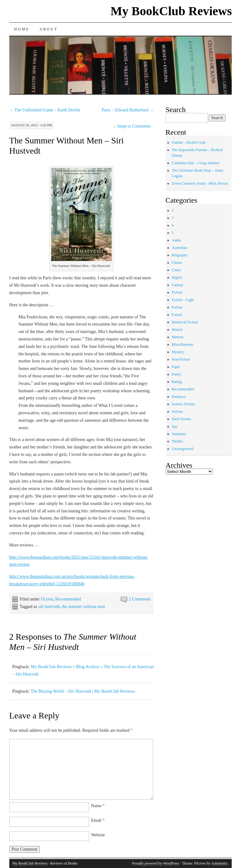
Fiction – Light (183, 300)
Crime (176, 270)
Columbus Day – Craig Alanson (196, 163)
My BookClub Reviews (171, 11)
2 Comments (140, 599)
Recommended (68, 599)
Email (98, 820)
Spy (175, 426)
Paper (176, 367)
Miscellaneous (183, 344)
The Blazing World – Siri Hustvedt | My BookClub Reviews (83, 691)
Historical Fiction (185, 322)
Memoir (178, 337)
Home (22, 29)
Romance (179, 397)
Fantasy (178, 285)
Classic (177, 263)
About (49, 29)
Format (177, 307)
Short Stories (181, 419)
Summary (179, 434)
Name (98, 806)
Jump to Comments (132, 126)
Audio (176, 240)
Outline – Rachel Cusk (189, 142)
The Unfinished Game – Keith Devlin (45, 110)
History (177, 330)
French (177, 315)
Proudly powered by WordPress (156, 863)
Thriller (178, 441)
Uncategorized (183, 449)
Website (98, 835)
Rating (177, 382)
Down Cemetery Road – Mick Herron (200, 183)
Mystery (178, 352)
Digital (177, 277)
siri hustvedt (49, 607)
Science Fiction (183, 404)
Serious (177, 412)
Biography (180, 255)
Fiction (47, 599)
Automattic (219, 863)
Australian (180, 248)
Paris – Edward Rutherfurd (128, 110)
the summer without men (83, 607)
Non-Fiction (181, 359)
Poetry (177, 374)
